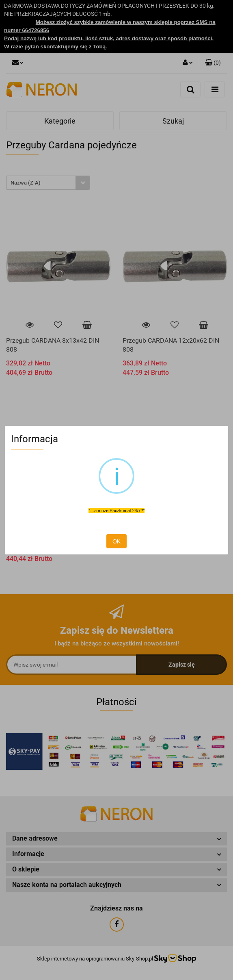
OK (116, 541)
